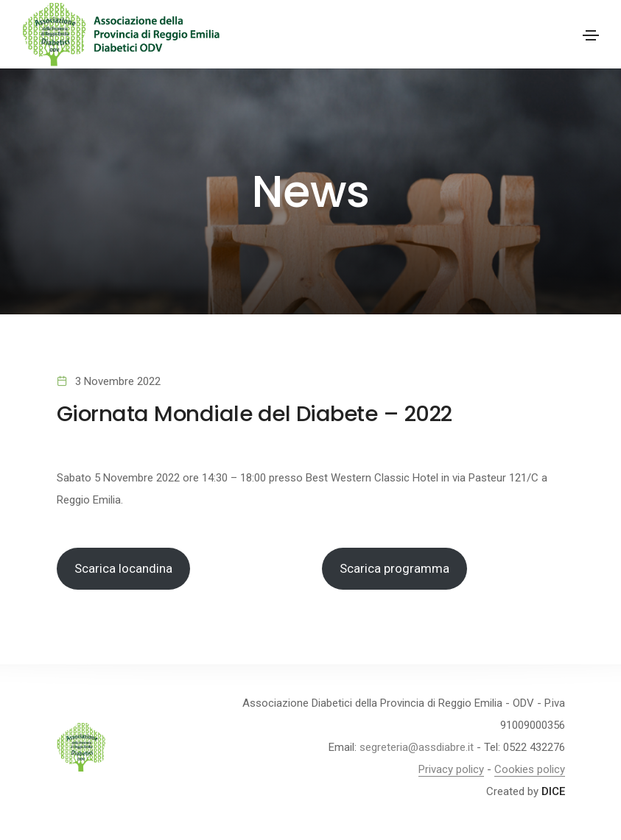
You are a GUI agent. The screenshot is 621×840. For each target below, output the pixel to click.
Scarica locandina (123, 568)
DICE (553, 791)
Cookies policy (530, 769)
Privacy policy (451, 769)
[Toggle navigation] (591, 35)
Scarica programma (394, 568)
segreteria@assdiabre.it (417, 747)
